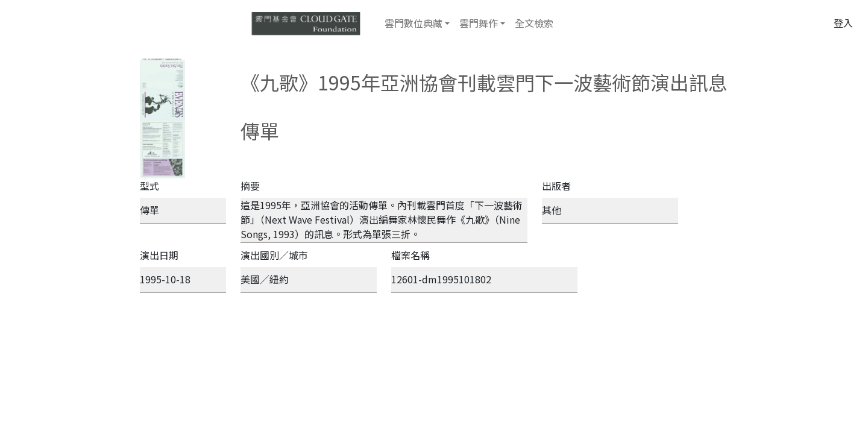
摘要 (250, 186)
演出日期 (159, 255)
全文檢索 (534, 23)
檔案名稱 (410, 255)
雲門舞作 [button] (479, 23)
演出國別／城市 (274, 255)
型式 (149, 186)
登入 (843, 23)
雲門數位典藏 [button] (414, 23)
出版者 (556, 186)
